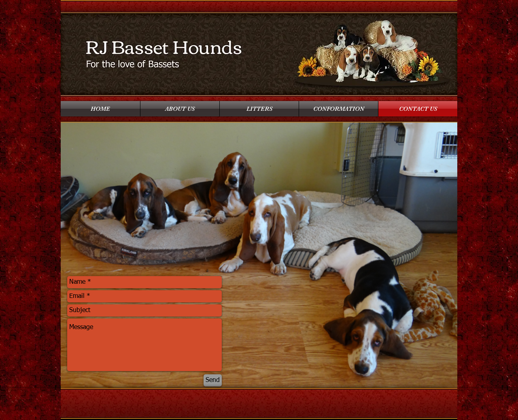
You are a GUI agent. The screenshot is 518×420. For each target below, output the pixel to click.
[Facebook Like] (101, 86)
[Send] (213, 380)
